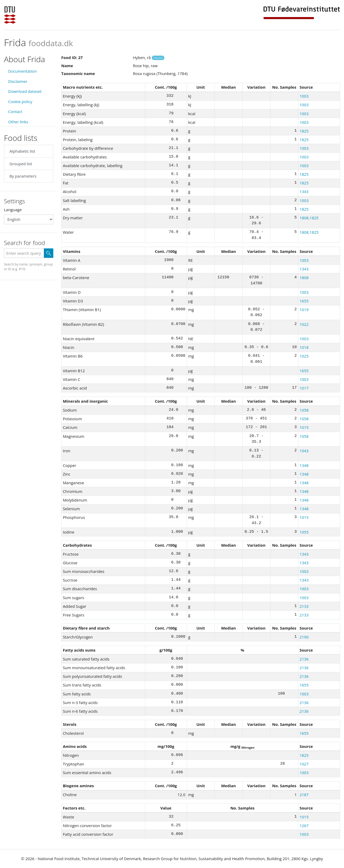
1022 (304, 324)
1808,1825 (309, 218)
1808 (304, 278)
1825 (304, 131)
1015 (304, 427)
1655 (304, 301)
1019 (304, 310)
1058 (304, 410)
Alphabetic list (22, 151)
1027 (304, 764)
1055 (304, 532)
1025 (304, 356)
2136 (304, 659)
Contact (15, 111)
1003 (304, 96)
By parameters (23, 176)
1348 (304, 465)
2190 (304, 637)
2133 (304, 606)
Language (13, 210)
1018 (304, 347)
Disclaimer (18, 81)
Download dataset (25, 91)
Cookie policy (20, 102)
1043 (304, 451)
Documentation (22, 71)
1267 (304, 826)
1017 (304, 388)
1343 (304, 191)
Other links (18, 122)
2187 (304, 795)
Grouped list (21, 164)
